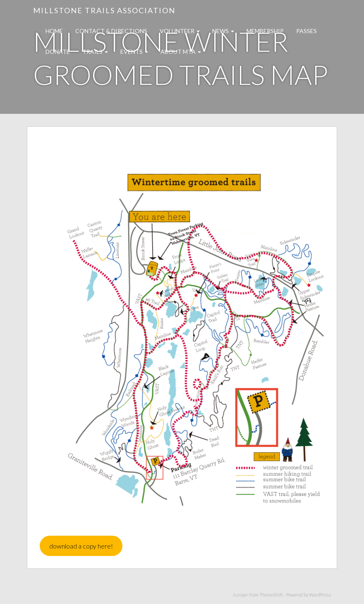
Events (134, 52)
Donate (58, 52)
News (223, 31)
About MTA (181, 52)
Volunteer (180, 31)
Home (54, 31)
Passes (307, 31)
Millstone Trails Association (104, 10)
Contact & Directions (111, 31)
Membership (265, 31)
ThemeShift (271, 595)
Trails (95, 52)
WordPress (320, 595)
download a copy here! (81, 546)
